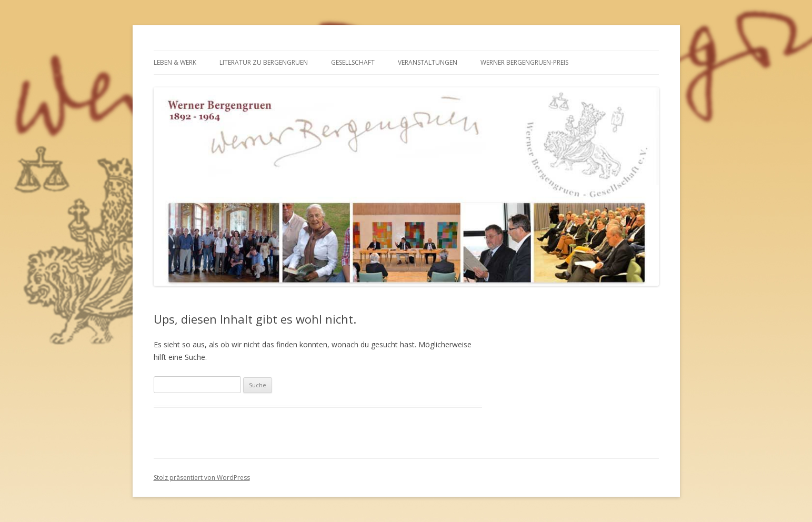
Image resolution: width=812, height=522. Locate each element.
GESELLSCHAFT (353, 62)
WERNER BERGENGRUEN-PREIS (524, 62)
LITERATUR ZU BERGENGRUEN (264, 62)
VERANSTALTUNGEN (428, 62)
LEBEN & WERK (175, 62)
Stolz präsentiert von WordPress (202, 478)
